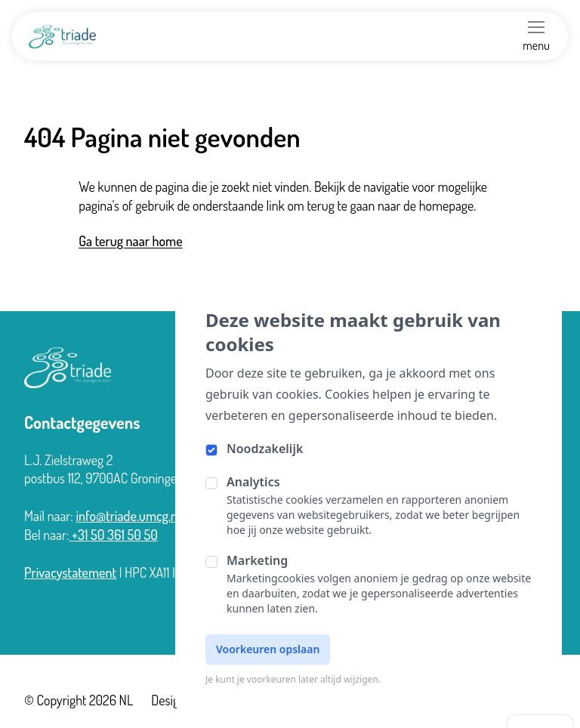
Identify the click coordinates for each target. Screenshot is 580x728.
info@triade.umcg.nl (128, 516)
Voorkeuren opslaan (268, 649)
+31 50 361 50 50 (114, 535)
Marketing (257, 560)
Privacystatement (70, 572)
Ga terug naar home (130, 241)
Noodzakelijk (265, 449)
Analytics (253, 482)
